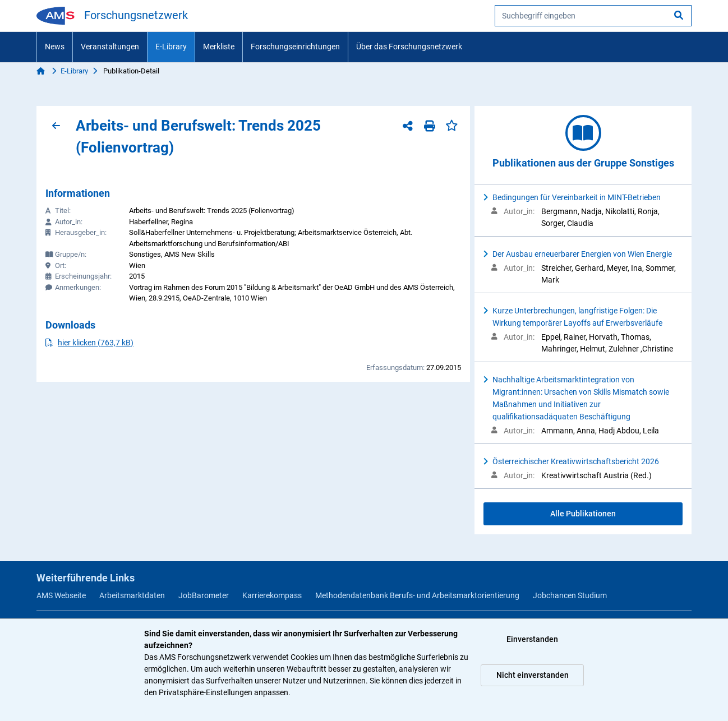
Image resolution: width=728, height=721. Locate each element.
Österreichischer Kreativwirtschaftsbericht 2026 (576, 461)
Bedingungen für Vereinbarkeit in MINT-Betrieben (577, 197)
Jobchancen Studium (570, 595)
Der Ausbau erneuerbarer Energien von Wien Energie (582, 254)
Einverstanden (532, 639)
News (55, 47)
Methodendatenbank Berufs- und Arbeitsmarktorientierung (417, 595)
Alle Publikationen (583, 514)
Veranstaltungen (110, 47)
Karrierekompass (272, 595)
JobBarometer (204, 595)
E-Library (171, 47)
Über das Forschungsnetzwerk (409, 47)
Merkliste (219, 47)
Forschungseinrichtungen (295, 47)
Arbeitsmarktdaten (132, 595)
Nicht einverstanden (533, 675)
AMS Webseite (61, 595)
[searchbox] (593, 16)
